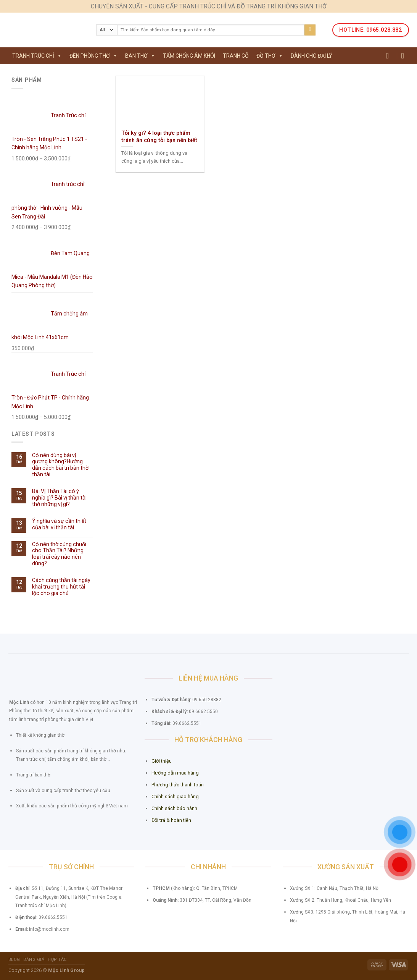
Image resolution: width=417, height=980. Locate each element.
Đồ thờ (270, 56)
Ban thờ (140, 56)
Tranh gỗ (236, 56)
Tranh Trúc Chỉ (37, 56)
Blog (14, 960)
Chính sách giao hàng (175, 796)
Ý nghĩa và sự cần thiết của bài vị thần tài (59, 524)
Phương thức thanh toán (178, 785)
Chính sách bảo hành (174, 808)
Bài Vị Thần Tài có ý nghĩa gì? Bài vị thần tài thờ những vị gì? (59, 498)
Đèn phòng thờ (93, 56)
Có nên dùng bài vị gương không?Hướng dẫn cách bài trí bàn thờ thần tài (60, 465)
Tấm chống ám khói (189, 56)
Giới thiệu (162, 761)
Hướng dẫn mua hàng (175, 773)
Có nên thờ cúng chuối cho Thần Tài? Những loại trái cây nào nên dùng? (59, 554)
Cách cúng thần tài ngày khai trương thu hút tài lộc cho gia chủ (61, 587)
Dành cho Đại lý (312, 56)
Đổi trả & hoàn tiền (171, 820)
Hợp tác (57, 960)
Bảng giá (34, 960)
